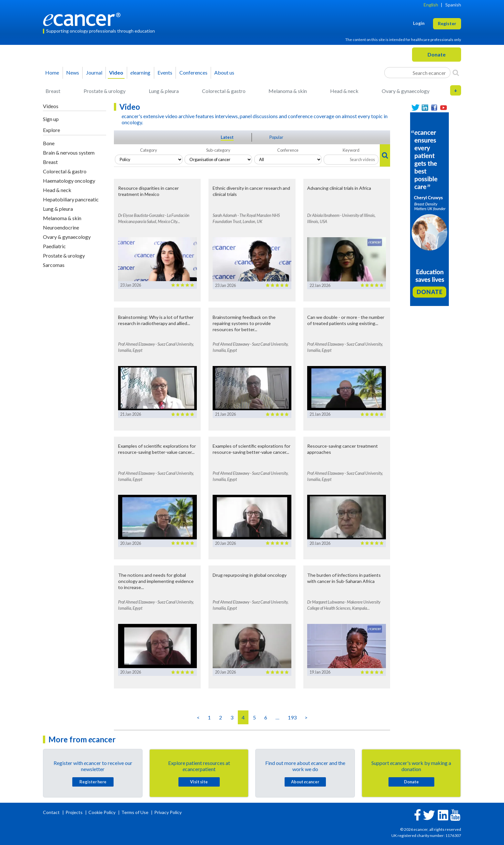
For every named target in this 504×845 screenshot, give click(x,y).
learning (140, 72)
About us (224, 72)
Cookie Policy (102, 812)
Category (149, 150)
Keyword (351, 150)
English (431, 5)
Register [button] (447, 23)
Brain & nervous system (69, 153)
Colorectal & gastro (224, 91)
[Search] (456, 73)
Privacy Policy (168, 812)
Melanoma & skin (288, 91)
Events (165, 72)
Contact (52, 812)
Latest (227, 137)
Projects (75, 812)
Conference (288, 150)
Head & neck (344, 91)
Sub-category (218, 150)
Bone (49, 143)
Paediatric (54, 246)
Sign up (51, 119)
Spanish (453, 5)
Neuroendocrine (61, 227)
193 (292, 717)
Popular (276, 137)
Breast (53, 91)
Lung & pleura (164, 91)
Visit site (199, 782)
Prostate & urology (105, 91)
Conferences (193, 72)
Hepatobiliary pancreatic (71, 199)
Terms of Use (135, 812)
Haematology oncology (69, 181)
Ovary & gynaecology (406, 91)
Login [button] (419, 23)
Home (52, 72)
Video (116, 72)
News (73, 72)
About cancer (305, 782)
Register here (93, 782)
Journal (94, 72)
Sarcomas (54, 265)
